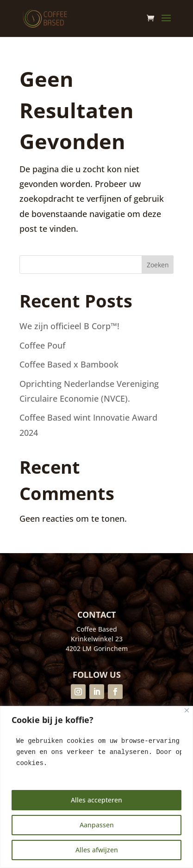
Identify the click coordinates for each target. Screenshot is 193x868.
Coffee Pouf (42, 345)
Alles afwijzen (97, 850)
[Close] (187, 710)
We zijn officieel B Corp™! (71, 326)
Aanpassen (97, 825)
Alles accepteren (96, 800)
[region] (96, 787)
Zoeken (158, 265)
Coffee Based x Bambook (69, 364)
